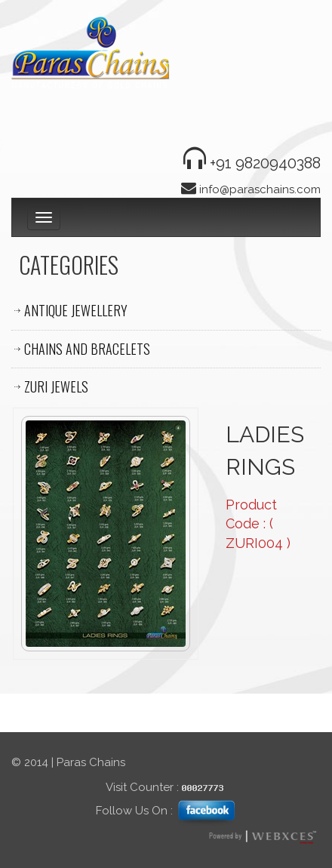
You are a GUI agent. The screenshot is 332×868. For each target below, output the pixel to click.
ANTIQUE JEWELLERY (76, 310)
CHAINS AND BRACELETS (87, 349)
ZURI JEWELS (56, 386)
